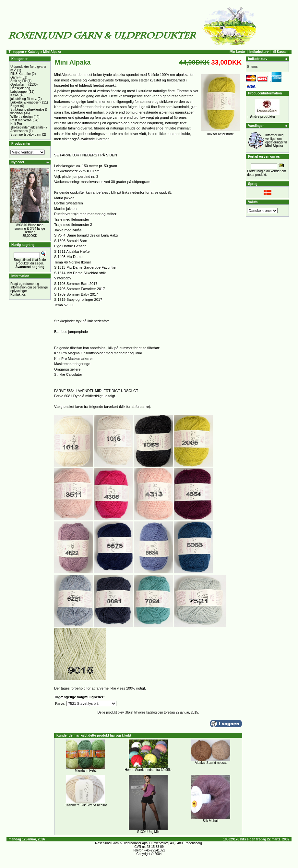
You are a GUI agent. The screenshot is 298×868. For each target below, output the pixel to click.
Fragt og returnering (25, 284)
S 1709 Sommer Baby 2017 (76, 294)
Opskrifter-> (19, 85)
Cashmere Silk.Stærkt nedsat (86, 805)
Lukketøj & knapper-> (26, 102)
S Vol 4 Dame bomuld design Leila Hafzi (86, 235)
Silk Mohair (211, 821)
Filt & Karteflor (21, 74)
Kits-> (15, 95)
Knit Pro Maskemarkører (73, 359)
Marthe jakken (65, 209)
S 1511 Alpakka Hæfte (72, 251)
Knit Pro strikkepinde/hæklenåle (27, 126)
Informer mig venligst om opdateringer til (276, 141)
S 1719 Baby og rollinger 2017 (78, 300)
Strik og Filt (18, 81)
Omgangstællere (67, 369)
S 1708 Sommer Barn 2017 (76, 284)
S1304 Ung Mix (148, 832)
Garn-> (15, 77)
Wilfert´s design (22, 117)
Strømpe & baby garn (26, 134)
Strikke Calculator (68, 374)
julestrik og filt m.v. (24, 99)
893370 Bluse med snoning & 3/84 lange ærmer (30, 229)
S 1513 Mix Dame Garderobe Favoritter (85, 267)
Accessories (19, 131)
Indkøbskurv (259, 52)
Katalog (34, 52)
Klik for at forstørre (221, 133)
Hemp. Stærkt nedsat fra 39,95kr (148, 770)
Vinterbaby (63, 278)
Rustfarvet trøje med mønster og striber (85, 214)
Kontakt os (18, 294)
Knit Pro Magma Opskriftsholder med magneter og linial (98, 353)
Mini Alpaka (52, 52)
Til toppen (17, 52)
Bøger (15, 106)
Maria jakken (64, 198)
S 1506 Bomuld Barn (71, 241)
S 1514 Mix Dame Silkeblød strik (80, 273)
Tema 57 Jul (64, 305)
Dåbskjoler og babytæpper (20, 90)
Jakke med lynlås (68, 230)
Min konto (237, 52)
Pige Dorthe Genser (70, 246)
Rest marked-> (21, 120)
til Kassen (281, 52)
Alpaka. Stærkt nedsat (210, 763)
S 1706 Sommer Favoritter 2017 (80, 289)
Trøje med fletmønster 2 (73, 225)
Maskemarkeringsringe (72, 364)
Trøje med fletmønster (72, 219)
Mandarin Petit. (86, 770)
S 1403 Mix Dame (68, 257)
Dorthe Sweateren (69, 203)
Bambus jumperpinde (71, 332)
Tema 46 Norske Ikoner (73, 262)
